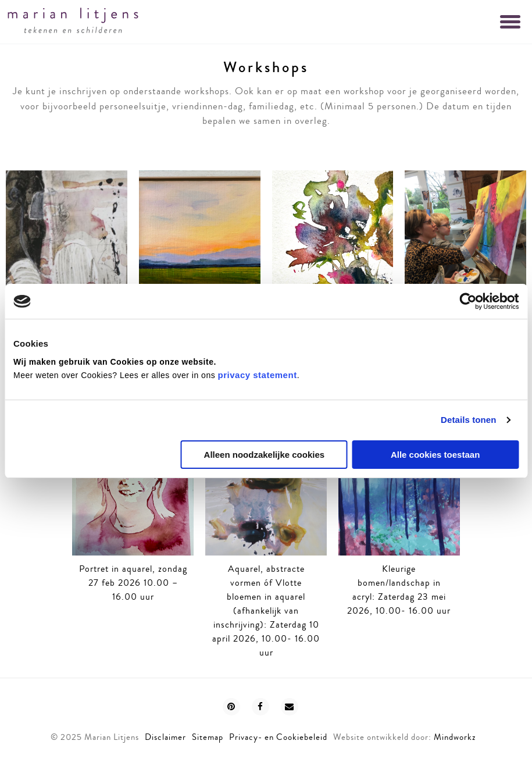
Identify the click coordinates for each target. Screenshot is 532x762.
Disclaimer (165, 737)
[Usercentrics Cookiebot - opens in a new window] (468, 301)
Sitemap (208, 737)
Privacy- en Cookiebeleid (278, 737)
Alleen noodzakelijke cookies (265, 455)
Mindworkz (455, 737)
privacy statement (258, 375)
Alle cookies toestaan (435, 455)
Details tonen (468, 420)
